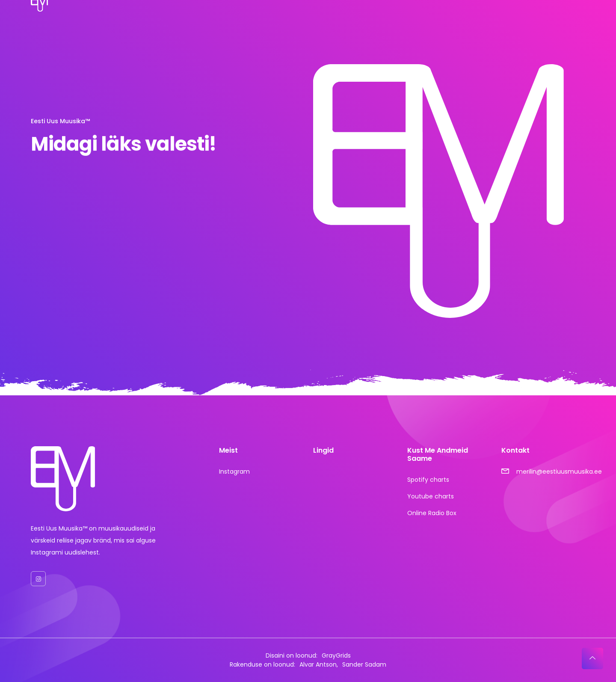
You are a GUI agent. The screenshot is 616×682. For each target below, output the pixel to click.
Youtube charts (431, 496)
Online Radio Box (432, 513)
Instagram (234, 471)
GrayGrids (336, 655)
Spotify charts (428, 480)
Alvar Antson (318, 664)
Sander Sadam (364, 664)
